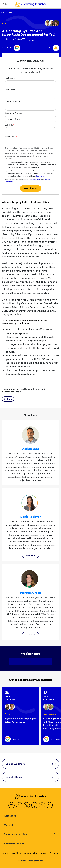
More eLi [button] (30, 825)
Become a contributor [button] (30, 834)
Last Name (11, 90)
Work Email (11, 137)
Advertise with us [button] (30, 844)
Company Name (13, 101)
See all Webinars (30, 764)
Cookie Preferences (49, 853)
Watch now (31, 188)
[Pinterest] (42, 805)
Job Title (10, 125)
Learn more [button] (41, 176)
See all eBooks (30, 777)
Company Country (14, 113)
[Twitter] (19, 805)
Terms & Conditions (12, 853)
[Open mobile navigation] (4, 4)
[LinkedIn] (27, 805)
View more (30, 555)
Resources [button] (30, 816)
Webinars (9, 13)
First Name (11, 78)
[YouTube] (34, 805)
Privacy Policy (36, 179)
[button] (8, 399)
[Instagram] (50, 805)
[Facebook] (12, 805)
